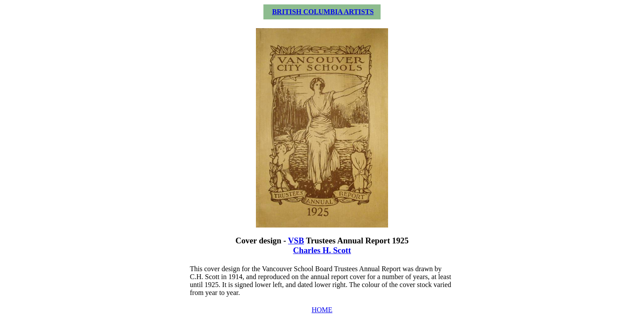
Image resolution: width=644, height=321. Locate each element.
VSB (296, 241)
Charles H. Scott (322, 250)
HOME (322, 310)
